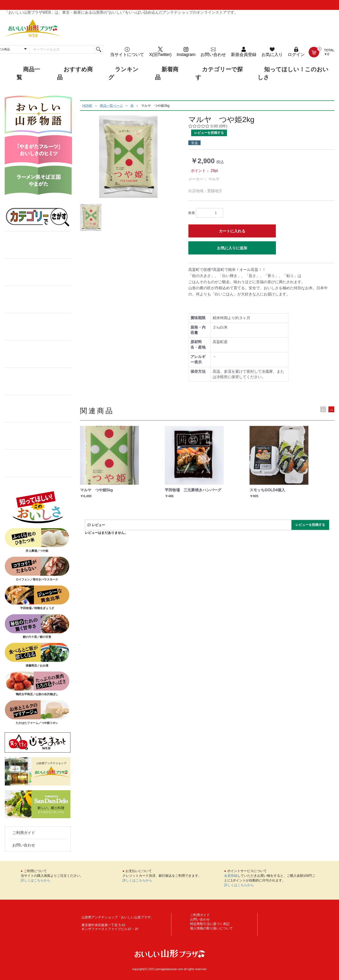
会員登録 (231, 876)
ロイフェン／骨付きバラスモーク (37, 569)
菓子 (38, 272)
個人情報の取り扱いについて (211, 928)
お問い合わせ (24, 845)
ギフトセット (38, 436)
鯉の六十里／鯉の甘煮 (37, 626)
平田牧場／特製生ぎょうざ (37, 598)
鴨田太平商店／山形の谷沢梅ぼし (37, 684)
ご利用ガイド (24, 833)
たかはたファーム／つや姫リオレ (37, 712)
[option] (128, 157)
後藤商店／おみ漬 (37, 655)
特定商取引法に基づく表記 (210, 924)
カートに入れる (232, 231)
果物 (38, 463)
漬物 (38, 409)
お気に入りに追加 (232, 248)
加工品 (38, 300)
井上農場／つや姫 (37, 540)
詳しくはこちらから (36, 880)
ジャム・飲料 (38, 381)
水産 (38, 354)
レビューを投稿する (209, 133)
